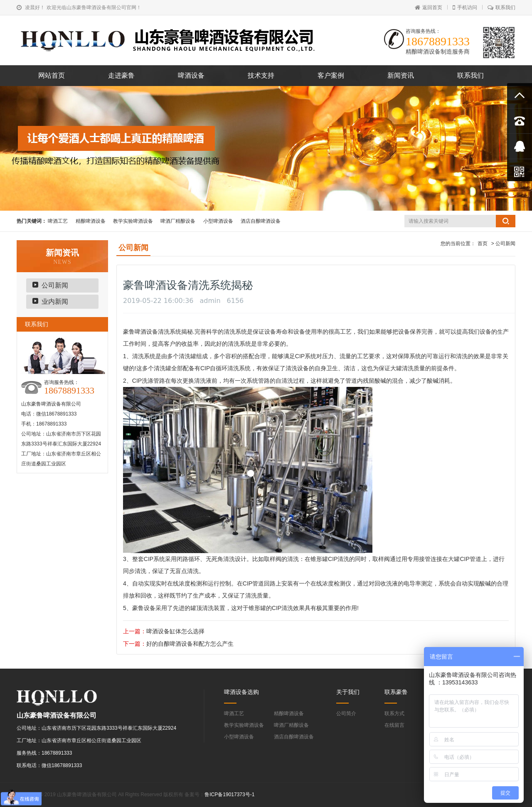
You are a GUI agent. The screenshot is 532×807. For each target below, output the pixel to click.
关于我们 (348, 692)
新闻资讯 (401, 75)
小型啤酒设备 (218, 221)
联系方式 (394, 714)
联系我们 (501, 7)
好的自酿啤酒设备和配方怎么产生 (190, 644)
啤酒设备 (191, 75)
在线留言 (394, 725)
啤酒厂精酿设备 (178, 221)
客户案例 (331, 75)
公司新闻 (55, 285)
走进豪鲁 (121, 75)
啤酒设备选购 (241, 692)
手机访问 (465, 7)
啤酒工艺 (58, 221)
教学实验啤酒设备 (133, 221)
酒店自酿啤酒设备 (261, 221)
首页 (483, 244)
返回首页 (429, 7)
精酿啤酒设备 (91, 221)
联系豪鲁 (396, 692)
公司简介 (346, 714)
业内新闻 (55, 301)
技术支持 (261, 75)
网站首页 (52, 75)
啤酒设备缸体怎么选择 (175, 631)
